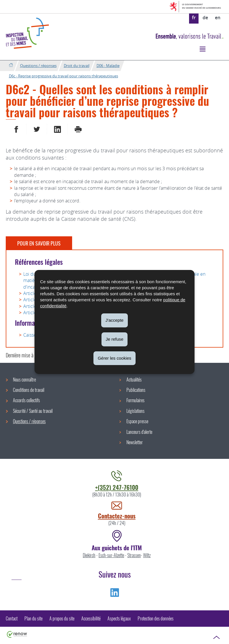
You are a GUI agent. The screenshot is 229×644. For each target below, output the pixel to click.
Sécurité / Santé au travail (33, 411)
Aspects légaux (119, 618)
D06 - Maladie (108, 66)
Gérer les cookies (114, 358)
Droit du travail (77, 66)
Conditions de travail (29, 390)
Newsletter (135, 442)
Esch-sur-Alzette (111, 555)
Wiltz (147, 555)
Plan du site (33, 618)
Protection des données (156, 618)
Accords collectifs (26, 400)
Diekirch (89, 555)
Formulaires (135, 400)
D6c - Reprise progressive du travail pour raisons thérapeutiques (63, 76)
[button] (202, 49)
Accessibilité (91, 618)
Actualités (134, 379)
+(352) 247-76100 (117, 487)
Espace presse (137, 421)
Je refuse (115, 339)
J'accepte (114, 320)
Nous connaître (24, 379)
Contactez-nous (117, 516)
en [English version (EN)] (218, 18)
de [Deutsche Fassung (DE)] (205, 18)
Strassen (134, 555)
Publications (136, 390)
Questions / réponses (38, 66)
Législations (135, 411)
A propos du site (62, 618)
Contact (12, 618)
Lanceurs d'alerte (139, 432)
